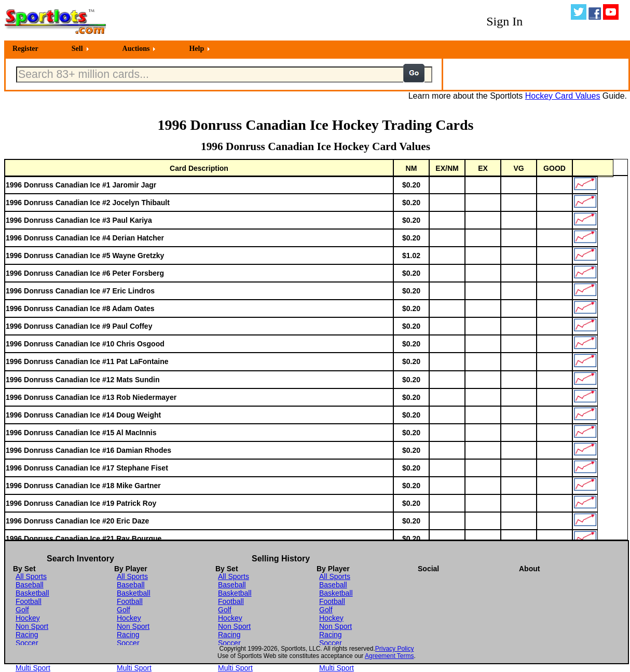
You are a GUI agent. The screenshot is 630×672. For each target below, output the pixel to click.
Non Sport (32, 626)
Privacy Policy (395, 649)
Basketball (32, 593)
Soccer (27, 643)
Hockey (28, 618)
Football (29, 601)
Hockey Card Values (563, 96)
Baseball (30, 585)
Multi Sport (33, 668)
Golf (22, 610)
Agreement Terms (389, 656)
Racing (27, 635)
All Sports (31, 576)
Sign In (504, 21)
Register (25, 49)
